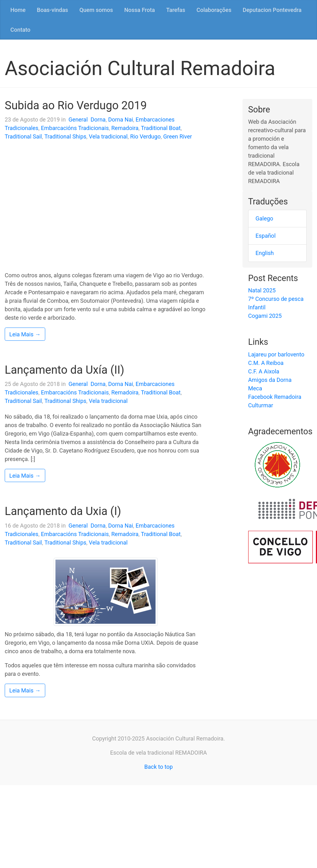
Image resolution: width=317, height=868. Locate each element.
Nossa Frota (139, 10)
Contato (20, 30)
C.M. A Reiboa (266, 363)
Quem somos (96, 10)
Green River (177, 136)
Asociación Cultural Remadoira (140, 68)
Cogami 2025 (265, 316)
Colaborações (214, 10)
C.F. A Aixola (264, 371)
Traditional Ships (65, 136)
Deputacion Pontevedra (272, 10)
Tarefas (176, 10)
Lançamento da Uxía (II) (65, 370)
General (78, 119)
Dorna (98, 119)
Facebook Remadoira (275, 397)
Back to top (158, 767)
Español (265, 236)
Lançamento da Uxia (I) (63, 511)
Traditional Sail (23, 136)
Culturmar (261, 405)
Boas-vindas (52, 10)
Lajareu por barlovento (276, 354)
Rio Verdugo (145, 136)
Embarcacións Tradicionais (75, 128)
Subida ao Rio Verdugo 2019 (76, 106)
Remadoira (125, 128)
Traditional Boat (161, 128)
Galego (264, 218)
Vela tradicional (108, 136)
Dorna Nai (120, 119)
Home (18, 10)
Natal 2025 (262, 290)
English (265, 253)
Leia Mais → (25, 334)
